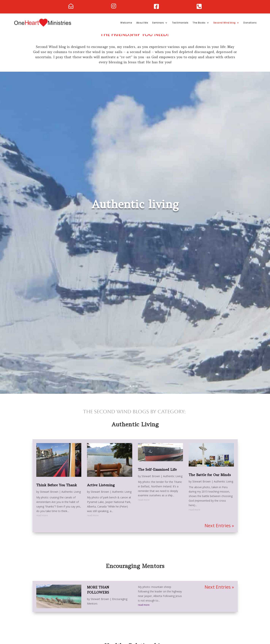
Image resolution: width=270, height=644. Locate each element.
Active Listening (101, 492)
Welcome (126, 23)
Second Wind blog (224, 23)
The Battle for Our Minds (210, 482)
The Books (199, 23)
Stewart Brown (49, 498)
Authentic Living (71, 498)
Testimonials (180, 23)
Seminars (158, 23)
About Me (142, 23)
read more (42, 522)
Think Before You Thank (57, 492)
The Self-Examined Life (157, 476)
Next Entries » (219, 532)
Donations (250, 23)
